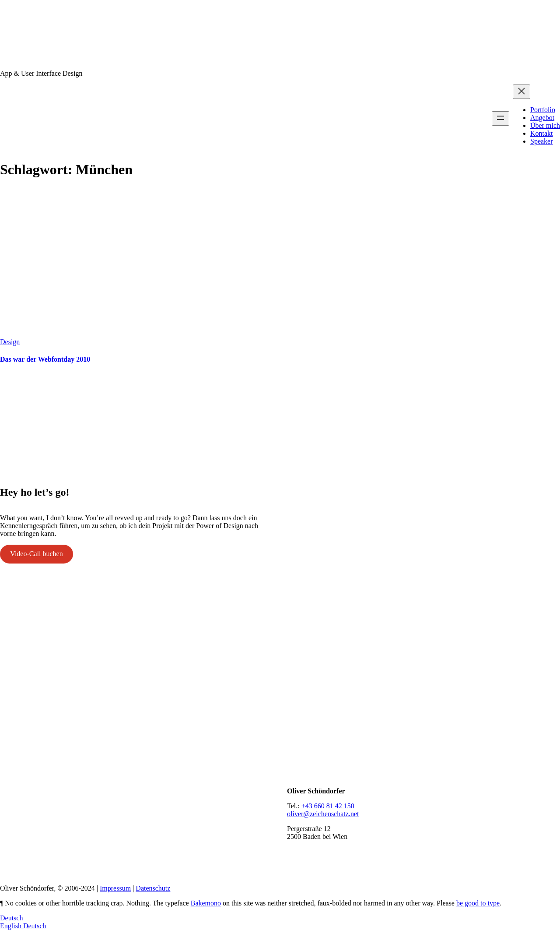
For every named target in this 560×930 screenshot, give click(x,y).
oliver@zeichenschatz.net (323, 814)
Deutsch (11, 918)
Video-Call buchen (36, 554)
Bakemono (206, 903)
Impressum (115, 888)
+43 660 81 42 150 (328, 806)
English (12, 926)
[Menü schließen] (521, 92)
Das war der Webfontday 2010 (45, 359)
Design (10, 342)
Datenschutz (153, 888)
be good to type (478, 903)
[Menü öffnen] (500, 118)
